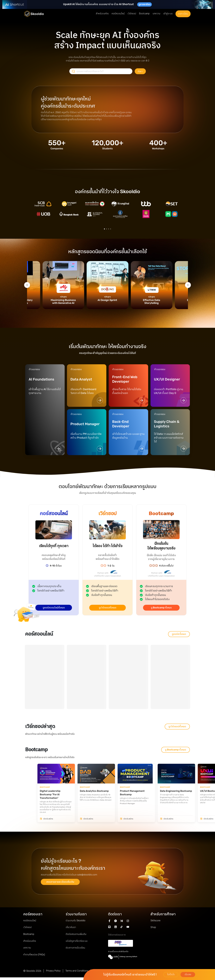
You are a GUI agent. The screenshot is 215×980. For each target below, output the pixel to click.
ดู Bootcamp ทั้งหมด (161, 608)
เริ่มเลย (188, 974)
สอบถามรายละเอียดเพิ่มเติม (60, 882)
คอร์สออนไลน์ (30, 921)
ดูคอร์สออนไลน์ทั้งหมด (54, 608)
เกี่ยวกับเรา (71, 927)
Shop (153, 927)
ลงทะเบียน (183, 14)
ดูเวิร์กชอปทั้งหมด (108, 608)
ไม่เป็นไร (171, 974)
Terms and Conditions (77, 971)
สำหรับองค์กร (30, 941)
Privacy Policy (53, 971)
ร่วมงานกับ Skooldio (75, 921)
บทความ (27, 948)
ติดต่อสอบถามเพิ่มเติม (76, 934)
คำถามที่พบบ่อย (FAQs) (34, 955)
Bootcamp (29, 934)
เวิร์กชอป (27, 927)
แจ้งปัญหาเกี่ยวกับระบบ (77, 941)
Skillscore (155, 921)
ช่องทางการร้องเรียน (75, 948)
